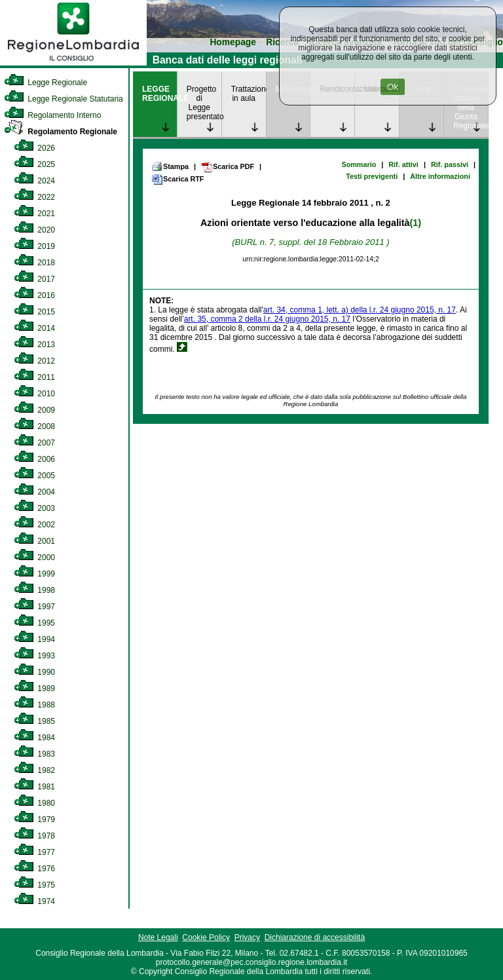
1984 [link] (34, 738)
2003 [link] (34, 508)
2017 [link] (34, 279)
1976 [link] (34, 869)
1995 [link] (34, 623)
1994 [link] (34, 639)
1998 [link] (34, 590)
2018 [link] (34, 263)
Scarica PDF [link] (228, 167)
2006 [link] (34, 459)
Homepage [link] (233, 42)
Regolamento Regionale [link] (61, 132)
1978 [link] (34, 836)
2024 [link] (34, 181)
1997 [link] (34, 607)
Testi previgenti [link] (372, 176)
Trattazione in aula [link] (249, 94)
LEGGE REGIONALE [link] (159, 94)
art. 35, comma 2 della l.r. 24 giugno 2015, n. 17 (267, 319)
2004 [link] (34, 492)
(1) (416, 223)
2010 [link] (34, 394)
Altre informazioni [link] (440, 176)
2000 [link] (34, 557)
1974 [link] (34, 901)
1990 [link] (34, 672)
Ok (393, 87)
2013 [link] (34, 345)
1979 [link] (34, 820)
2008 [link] (34, 426)
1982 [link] (34, 770)
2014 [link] (34, 328)
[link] (73, 63)
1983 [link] (34, 754)
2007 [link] (34, 443)
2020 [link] (34, 230)
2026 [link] (34, 148)
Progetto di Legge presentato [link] (204, 103)
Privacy (247, 937)
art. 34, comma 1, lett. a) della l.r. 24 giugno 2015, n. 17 (360, 310)
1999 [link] (34, 574)
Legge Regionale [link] (46, 83)
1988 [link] (34, 705)
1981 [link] (34, 787)
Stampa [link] (170, 166)
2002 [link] (34, 525)
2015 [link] (34, 312)
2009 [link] (34, 410)
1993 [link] (34, 656)
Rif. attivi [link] (403, 164)
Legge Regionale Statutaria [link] (64, 99)
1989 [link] (34, 688)
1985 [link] (34, 721)
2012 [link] (34, 361)
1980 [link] (34, 803)
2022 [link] (34, 197)
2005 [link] (34, 476)
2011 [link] (34, 377)
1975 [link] (34, 885)
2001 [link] (34, 541)
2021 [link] (34, 214)
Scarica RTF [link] (177, 179)
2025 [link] (34, 164)
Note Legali (158, 937)
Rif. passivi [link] (450, 164)
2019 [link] (34, 246)
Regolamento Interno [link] (52, 115)
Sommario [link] (359, 164)
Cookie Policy (206, 937)
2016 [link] (34, 295)
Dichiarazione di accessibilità (315, 937)
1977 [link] (34, 852)
